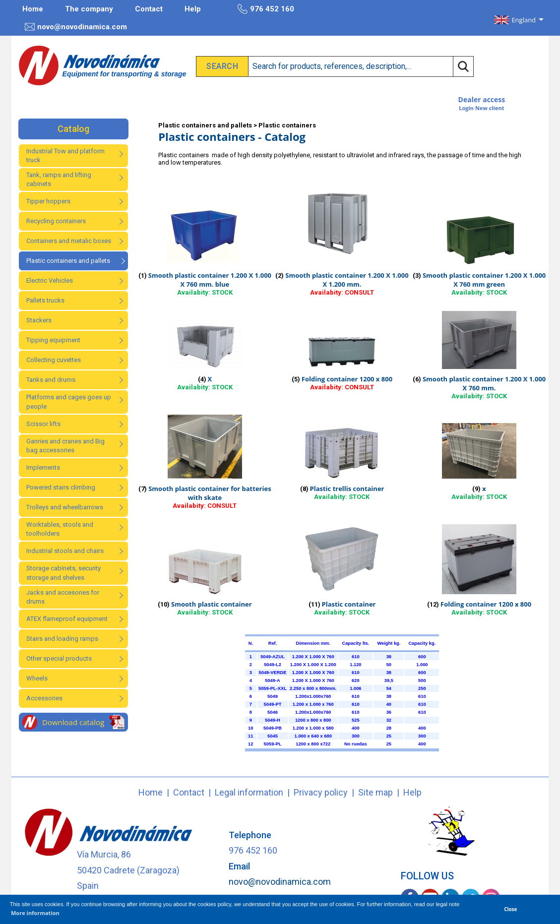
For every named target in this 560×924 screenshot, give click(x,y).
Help (193, 9)
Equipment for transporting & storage (124, 74)
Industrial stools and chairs (65, 551)
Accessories (44, 698)
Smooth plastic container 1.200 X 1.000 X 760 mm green (484, 280)
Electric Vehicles (50, 280)
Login (466, 108)
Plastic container (349, 604)
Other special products (59, 658)
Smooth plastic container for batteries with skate (210, 493)
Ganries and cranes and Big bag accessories (65, 446)
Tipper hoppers (48, 201)
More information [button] (35, 913)
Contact (149, 9)
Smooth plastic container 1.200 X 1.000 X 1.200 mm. (347, 280)
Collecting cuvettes (54, 360)
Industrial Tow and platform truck (65, 155)
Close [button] (510, 909)
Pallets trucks (45, 300)
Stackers (39, 320)
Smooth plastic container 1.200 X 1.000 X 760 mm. (484, 383)
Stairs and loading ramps (62, 639)
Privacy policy (321, 792)
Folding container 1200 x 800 (347, 379)
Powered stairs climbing (61, 487)
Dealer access (482, 99)
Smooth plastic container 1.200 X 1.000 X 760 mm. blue (210, 280)
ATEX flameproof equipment (67, 619)
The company (89, 9)
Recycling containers (56, 221)
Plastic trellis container (347, 489)
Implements (43, 467)
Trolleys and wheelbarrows (65, 507)
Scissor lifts (43, 424)
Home (33, 9)
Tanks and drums (51, 380)
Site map (375, 792)
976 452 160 (266, 9)
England (524, 20)
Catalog (73, 129)
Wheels (37, 678)
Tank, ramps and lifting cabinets (59, 179)
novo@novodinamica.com (76, 27)
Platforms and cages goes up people (69, 401)
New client (490, 108)
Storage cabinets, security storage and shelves (63, 573)
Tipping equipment (53, 340)
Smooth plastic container (212, 604)
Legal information (249, 792)
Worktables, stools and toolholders (60, 529)
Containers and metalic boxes (69, 241)
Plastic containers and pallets (68, 261)
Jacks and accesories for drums (63, 597)
